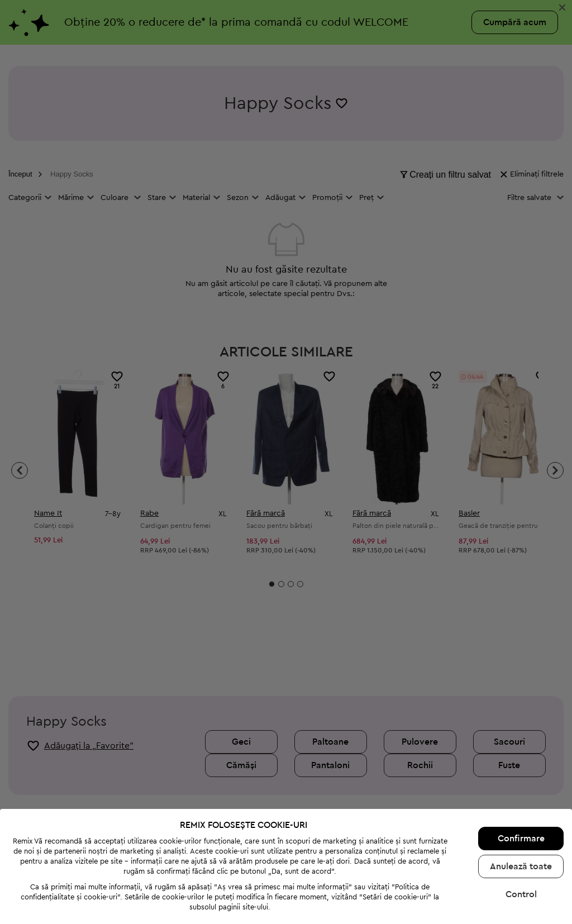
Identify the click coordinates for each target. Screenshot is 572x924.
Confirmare (521, 796)
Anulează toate (521, 823)
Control (521, 851)
